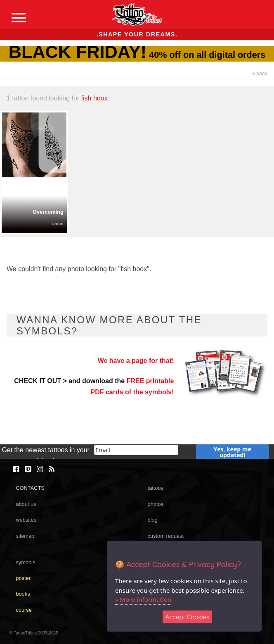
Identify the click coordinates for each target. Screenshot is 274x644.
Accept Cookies (188, 617)
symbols (25, 562)
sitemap (25, 536)
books (23, 594)
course (24, 610)
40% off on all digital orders (137, 55)
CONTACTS (30, 488)
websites (26, 520)
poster (23, 578)
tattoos (156, 488)
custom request (166, 536)
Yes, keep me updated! (233, 452)
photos (156, 504)
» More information (143, 599)
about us (26, 504)
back (260, 73)
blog (153, 520)
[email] (136, 450)
